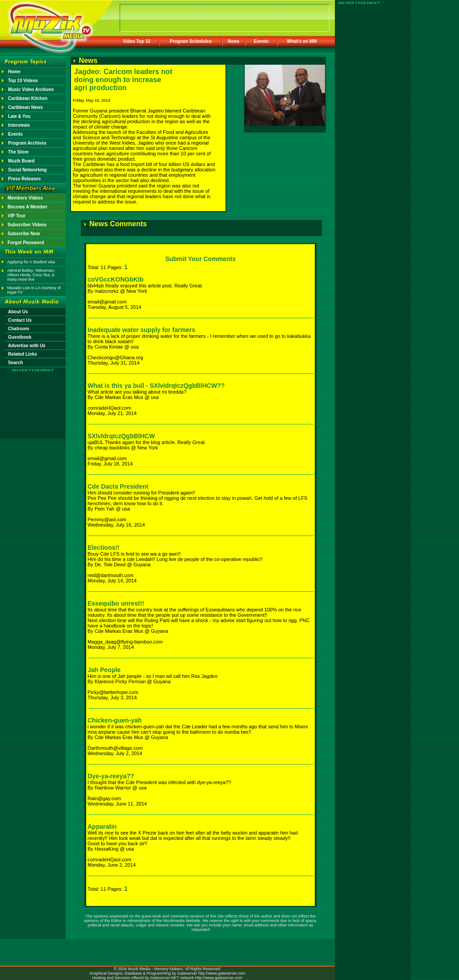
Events (261, 41)
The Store (18, 152)
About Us (18, 312)
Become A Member (27, 207)
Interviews (19, 125)
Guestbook (20, 337)
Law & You (19, 116)
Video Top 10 (136, 41)
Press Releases (24, 179)
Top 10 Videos (23, 81)
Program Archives (27, 143)
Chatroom (19, 329)
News (234, 41)
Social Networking (27, 170)
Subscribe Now (24, 234)
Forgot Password (26, 243)
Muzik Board (21, 161)
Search (15, 363)
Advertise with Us (27, 346)
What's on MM (302, 41)
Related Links (23, 354)
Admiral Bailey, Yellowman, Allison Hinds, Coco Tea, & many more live (31, 275)
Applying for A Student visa (31, 262)
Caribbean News (25, 107)
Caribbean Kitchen (28, 98)
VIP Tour (17, 216)
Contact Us (20, 320)
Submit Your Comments (200, 259)
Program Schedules (191, 41)
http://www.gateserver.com (222, 973)
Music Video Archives (31, 89)
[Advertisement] (33, 398)
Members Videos (25, 198)
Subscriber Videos (27, 225)
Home (14, 72)
